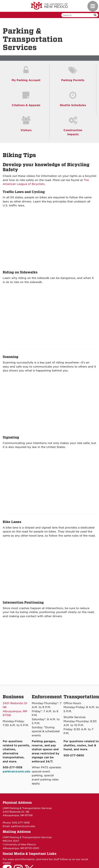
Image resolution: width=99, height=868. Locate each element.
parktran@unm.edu (23, 826)
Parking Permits (73, 80)
